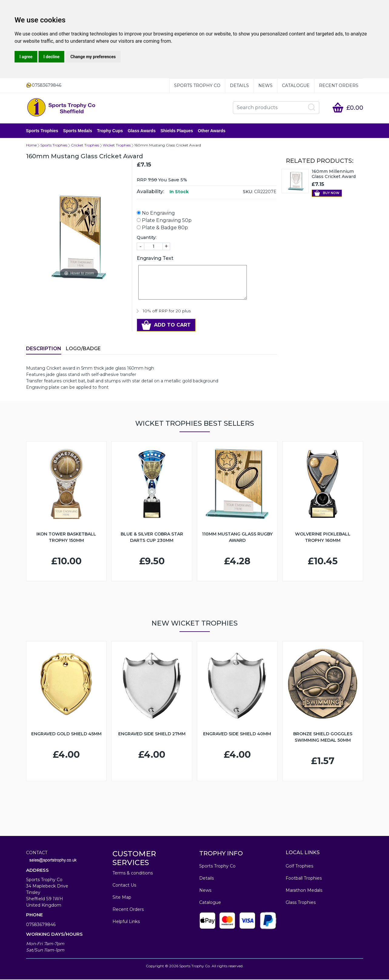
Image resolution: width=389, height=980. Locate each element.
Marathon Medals (304, 891)
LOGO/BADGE (83, 349)
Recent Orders (339, 86)
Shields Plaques (177, 131)
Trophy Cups (110, 131)
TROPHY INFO (221, 854)
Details (239, 86)
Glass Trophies (301, 903)
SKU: (248, 192)
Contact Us (124, 886)
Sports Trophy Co (197, 86)
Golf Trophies (299, 867)
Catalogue (296, 86)
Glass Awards (142, 131)
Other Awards (212, 131)
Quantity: (147, 238)
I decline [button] (51, 57)
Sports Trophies (42, 131)
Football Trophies (304, 879)
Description (44, 349)
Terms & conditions (133, 874)
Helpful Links (126, 922)
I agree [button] (26, 57)
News (265, 86)
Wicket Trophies (117, 146)
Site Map (122, 898)
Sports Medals (78, 131)
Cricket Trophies (85, 146)
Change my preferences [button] (93, 57)
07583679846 (41, 925)
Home (31, 146)
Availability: (150, 192)
